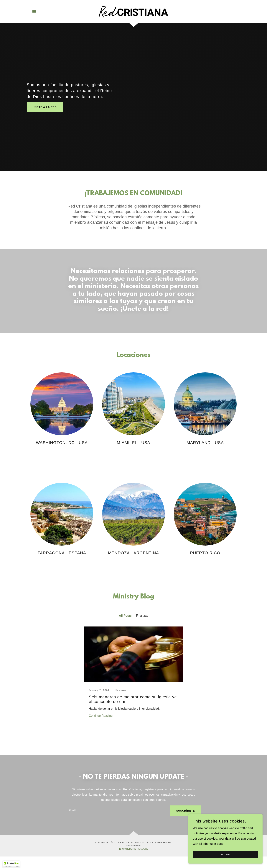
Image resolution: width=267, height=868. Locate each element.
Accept (225, 855)
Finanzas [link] (142, 616)
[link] (133, 11)
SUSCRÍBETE (185, 811)
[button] (34, 12)
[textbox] (116, 811)
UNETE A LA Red (45, 107)
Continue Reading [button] (101, 716)
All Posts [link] (125, 616)
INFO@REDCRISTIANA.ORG (134, 849)
